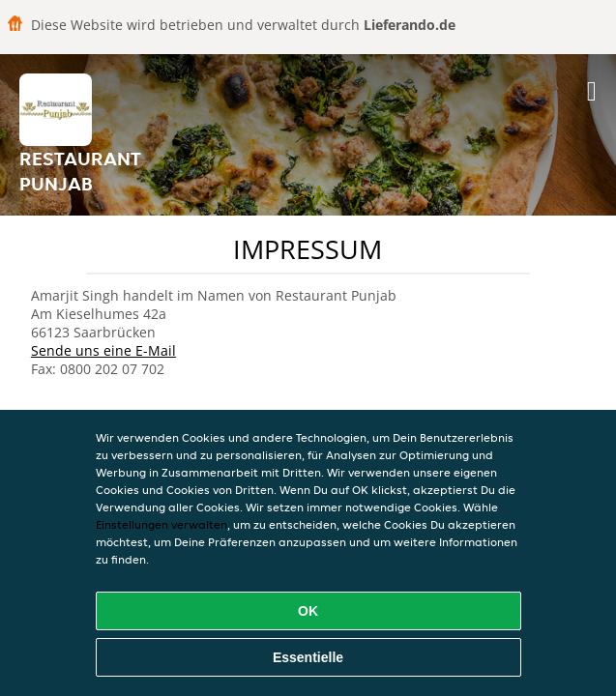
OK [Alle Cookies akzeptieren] (308, 611)
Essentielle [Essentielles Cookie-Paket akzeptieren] (308, 657)
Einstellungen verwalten (161, 524)
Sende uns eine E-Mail (103, 350)
